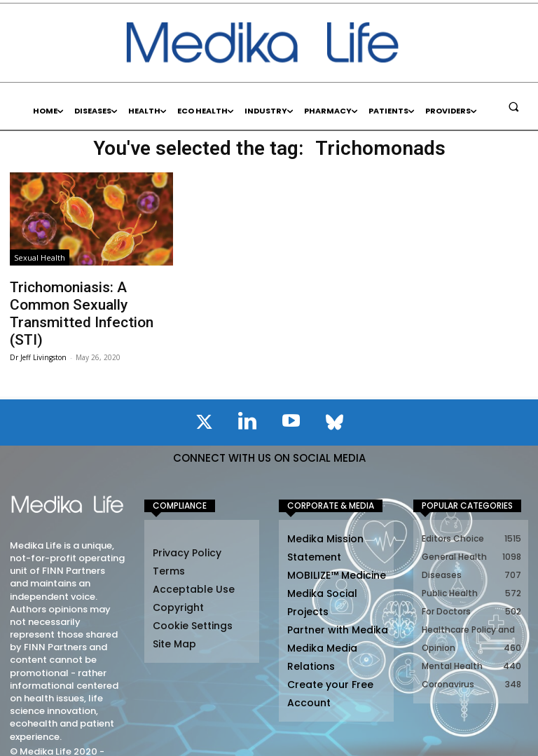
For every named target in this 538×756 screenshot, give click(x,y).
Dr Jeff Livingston (38, 329)
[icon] (204, 397)
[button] (513, 106)
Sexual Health (40, 257)
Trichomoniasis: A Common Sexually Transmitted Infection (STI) (84, 300)
